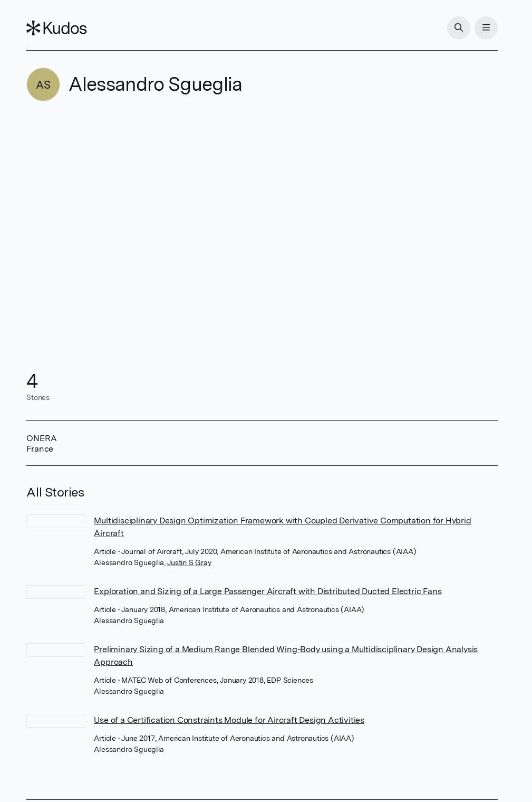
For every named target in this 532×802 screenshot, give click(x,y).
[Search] (459, 28)
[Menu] (486, 28)
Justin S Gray (189, 562)
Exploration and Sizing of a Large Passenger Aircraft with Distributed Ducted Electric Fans (268, 591)
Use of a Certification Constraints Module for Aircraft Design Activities (229, 720)
